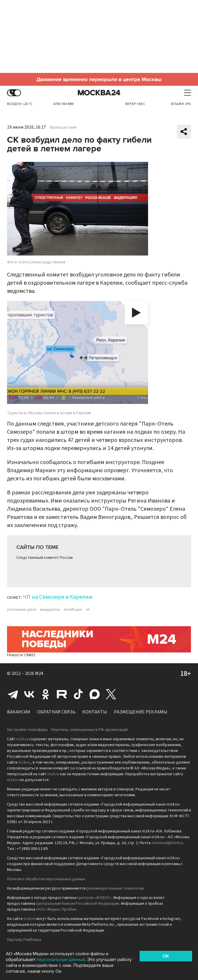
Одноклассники (46, 694)
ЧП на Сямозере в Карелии (58, 597)
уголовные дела (22, 610)
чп (88, 610)
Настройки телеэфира (27, 730)
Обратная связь (56, 712)
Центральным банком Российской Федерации (78, 904)
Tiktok (78, 694)
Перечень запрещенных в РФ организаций (89, 730)
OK (166, 956)
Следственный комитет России (45, 558)
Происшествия (63, 127)
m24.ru (22, 739)
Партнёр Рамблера (24, 940)
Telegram (13, 694)
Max (95, 694)
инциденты (50, 610)
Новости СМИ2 (21, 655)
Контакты (95, 712)
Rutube (62, 694)
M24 (39, 673)
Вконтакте (29, 694)
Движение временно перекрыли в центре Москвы (99, 79)
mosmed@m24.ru (167, 843)
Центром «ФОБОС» (94, 898)
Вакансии (19, 712)
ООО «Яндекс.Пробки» (57, 909)
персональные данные (61, 960)
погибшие (73, 610)
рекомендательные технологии (115, 888)
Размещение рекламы (141, 712)
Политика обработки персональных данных (46, 879)
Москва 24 (99, 93)
